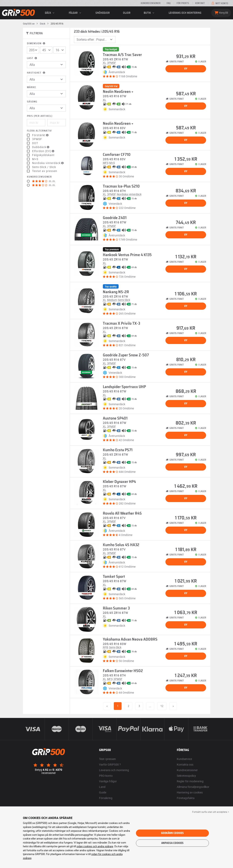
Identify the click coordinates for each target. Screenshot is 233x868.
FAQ (169, 3)
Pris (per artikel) (40, 116)
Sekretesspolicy (186, 776)
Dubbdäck (41, 147)
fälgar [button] (75, 13)
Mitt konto (219, 3)
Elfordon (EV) (44, 151)
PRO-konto (106, 776)
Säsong (32, 102)
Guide (103, 792)
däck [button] (50, 13)
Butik (150, 13)
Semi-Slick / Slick (44, 167)
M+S (35, 159)
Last (32, 58)
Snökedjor (103, 13)
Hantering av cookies (190, 792)
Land (102, 787)
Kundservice (184, 759)
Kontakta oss (185, 764)
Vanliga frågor (108, 781)
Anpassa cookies (172, 843)
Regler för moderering (190, 781)
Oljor (127, 13)
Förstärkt (41, 135)
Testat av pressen (45, 171)
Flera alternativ (39, 131)
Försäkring (106, 798)
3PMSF (37, 139)
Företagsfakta (186, 798)
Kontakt (200, 3)
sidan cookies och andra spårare (95, 846)
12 (162, 706)
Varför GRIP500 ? (110, 764)
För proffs (183, 3)
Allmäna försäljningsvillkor (193, 787)
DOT (35, 143)
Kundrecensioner (151, 3)
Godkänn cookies (172, 833)
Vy (186, 69)
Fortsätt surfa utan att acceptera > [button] (211, 812)
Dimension (36, 44)
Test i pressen (107, 759)
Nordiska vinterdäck (48, 163)
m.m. (44, 181)
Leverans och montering (185, 13)
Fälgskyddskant (43, 155)
